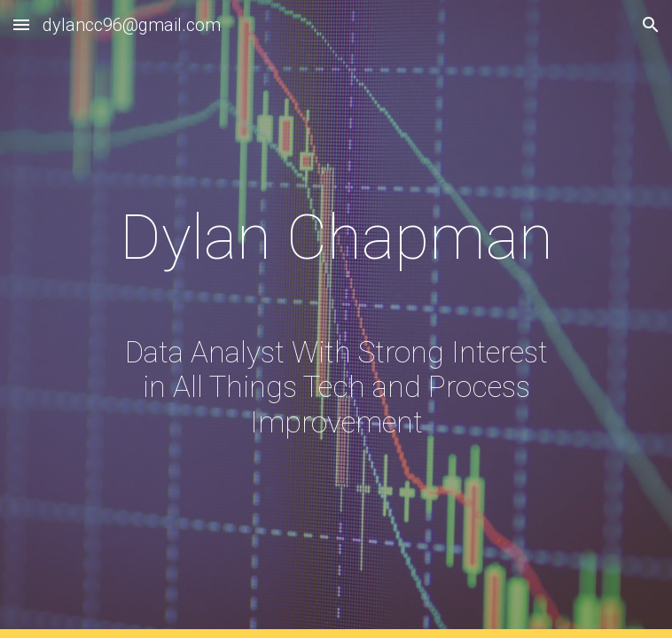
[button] (21, 24)
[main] (336, 319)
